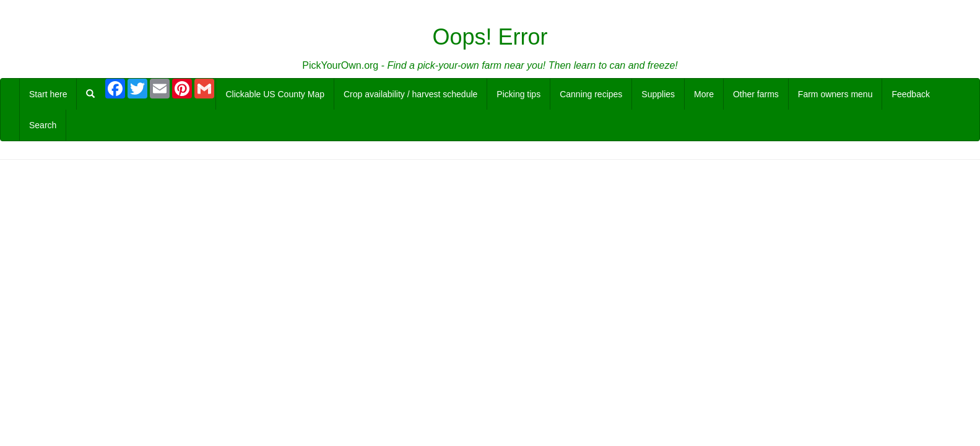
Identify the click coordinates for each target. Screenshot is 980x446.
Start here (48, 94)
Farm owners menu (835, 94)
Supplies (658, 94)
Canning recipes (591, 94)
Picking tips (518, 94)
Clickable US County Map (275, 94)
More (704, 94)
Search (43, 125)
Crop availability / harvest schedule (410, 94)
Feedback (910, 94)
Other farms (756, 94)
